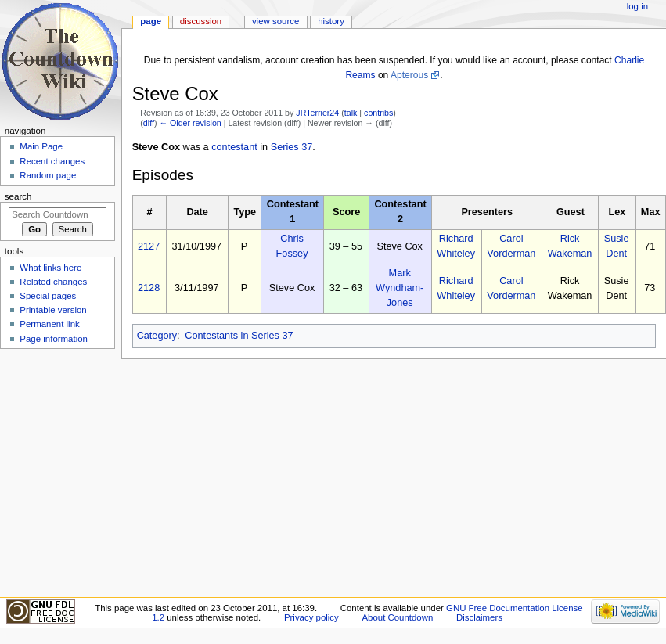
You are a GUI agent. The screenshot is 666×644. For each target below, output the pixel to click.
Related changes (53, 282)
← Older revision (190, 123)
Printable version (53, 310)
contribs (378, 113)
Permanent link (49, 324)
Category (157, 336)
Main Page (41, 146)
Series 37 (292, 147)
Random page (48, 175)
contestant (234, 147)
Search (18, 196)
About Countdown (397, 617)
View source (275, 21)
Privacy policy (311, 617)
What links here (50, 268)
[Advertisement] (57, 472)
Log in (637, 6)
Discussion (201, 21)
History (331, 21)
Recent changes (52, 161)
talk (351, 113)
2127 (149, 246)
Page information (54, 339)
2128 (149, 288)
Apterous (409, 75)
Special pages (48, 296)
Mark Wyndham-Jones (400, 288)
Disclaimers (479, 617)
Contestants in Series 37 (239, 336)
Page (151, 21)
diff (149, 123)
